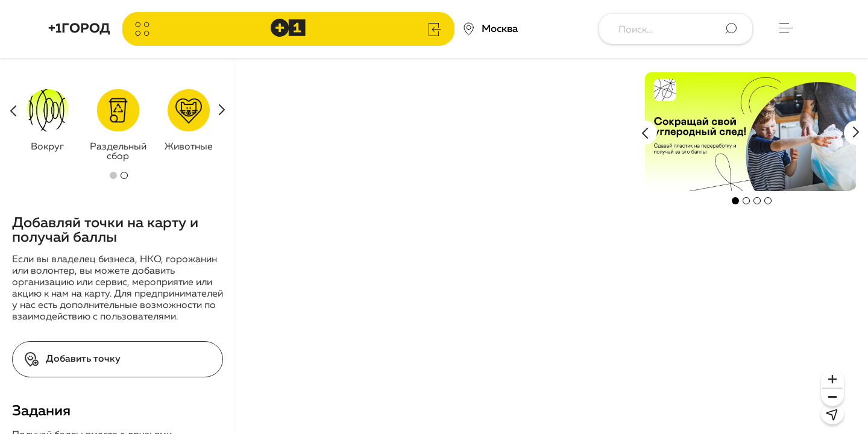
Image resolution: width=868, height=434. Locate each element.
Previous (645, 133)
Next (856, 133)
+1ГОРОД (79, 29)
